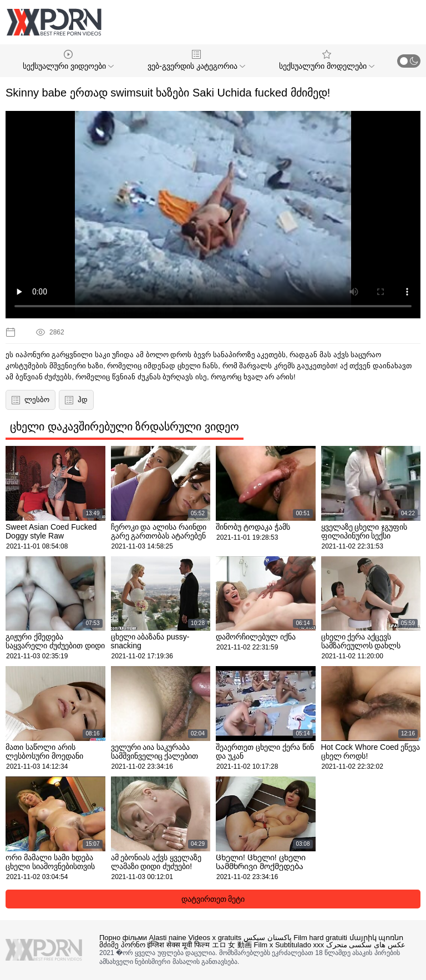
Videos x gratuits (215, 938)
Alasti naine (168, 938)
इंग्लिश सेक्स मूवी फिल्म (178, 945)
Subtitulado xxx (300, 945)
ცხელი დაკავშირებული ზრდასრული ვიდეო (125, 426)
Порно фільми (123, 938)
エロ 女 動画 (232, 945)
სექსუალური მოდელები (327, 60)
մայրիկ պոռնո (377, 938)
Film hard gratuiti (320, 938)
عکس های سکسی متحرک (366, 945)
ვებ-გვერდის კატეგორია (196, 60)
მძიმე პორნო (122, 945)
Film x (264, 945)
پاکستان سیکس (268, 938)
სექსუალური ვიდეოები (68, 60)
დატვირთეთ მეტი (213, 899)
